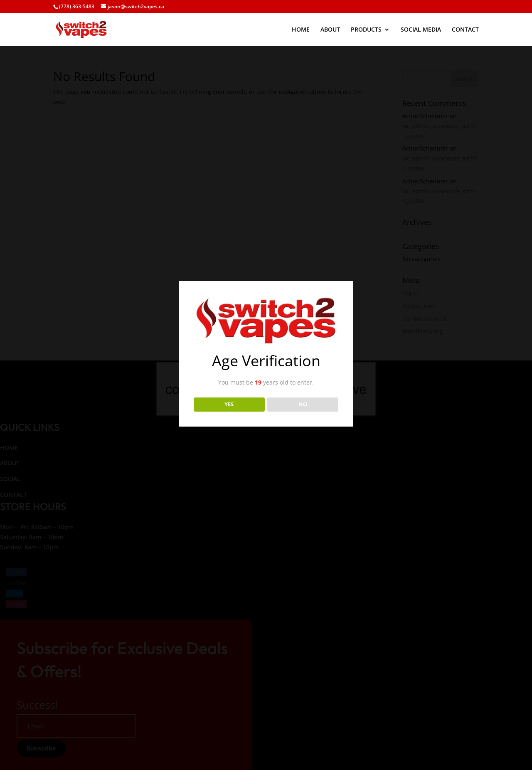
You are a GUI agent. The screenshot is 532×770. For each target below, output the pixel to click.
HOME (301, 30)
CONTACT (465, 30)
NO (303, 404)
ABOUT (330, 30)
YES (229, 404)
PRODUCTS (366, 30)
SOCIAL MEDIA (421, 30)
